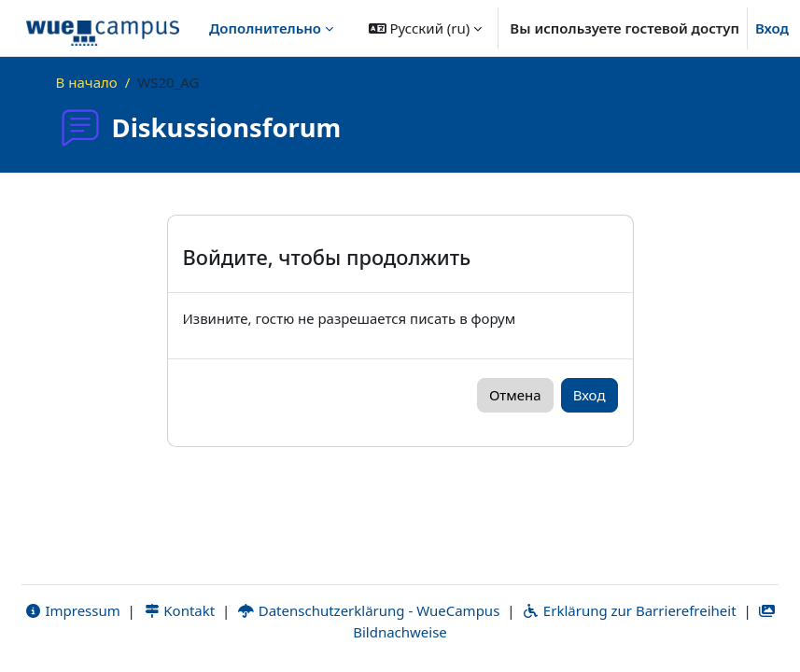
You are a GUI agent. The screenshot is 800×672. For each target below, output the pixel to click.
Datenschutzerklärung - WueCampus (368, 610)
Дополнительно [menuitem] (265, 28)
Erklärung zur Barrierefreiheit (629, 610)
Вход (772, 28)
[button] (426, 28)
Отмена (515, 395)
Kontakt (179, 610)
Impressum (72, 610)
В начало (87, 82)
